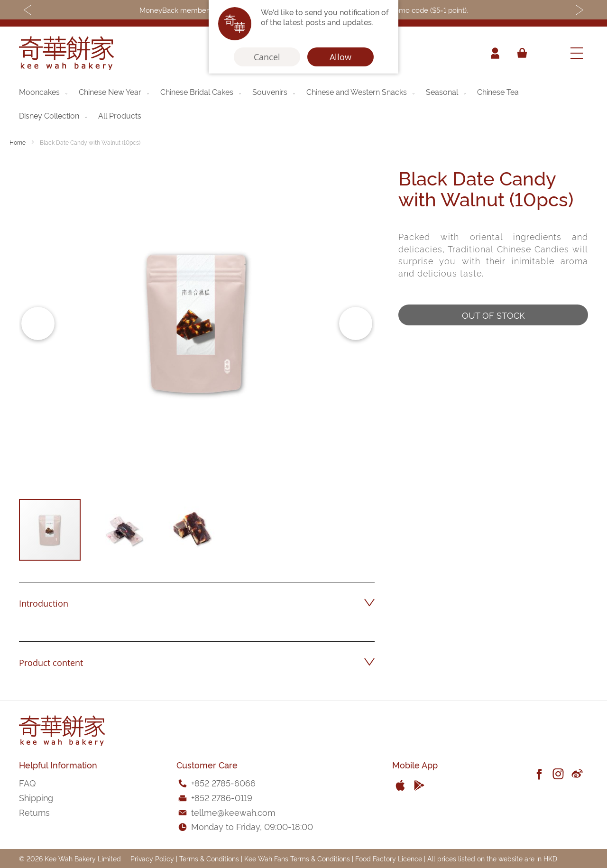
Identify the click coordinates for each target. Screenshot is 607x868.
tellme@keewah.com (233, 812)
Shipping (36, 797)
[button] (38, 323)
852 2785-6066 (225, 782)
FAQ (27, 782)
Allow (340, 57)
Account (495, 53)
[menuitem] (44, 92)
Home (18, 142)
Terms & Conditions (209, 858)
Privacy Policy (152, 858)
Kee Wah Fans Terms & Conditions (297, 858)
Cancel (267, 57)
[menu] (303, 103)
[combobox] (548, 53)
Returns (34, 812)
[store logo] (66, 53)
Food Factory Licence (389, 858)
